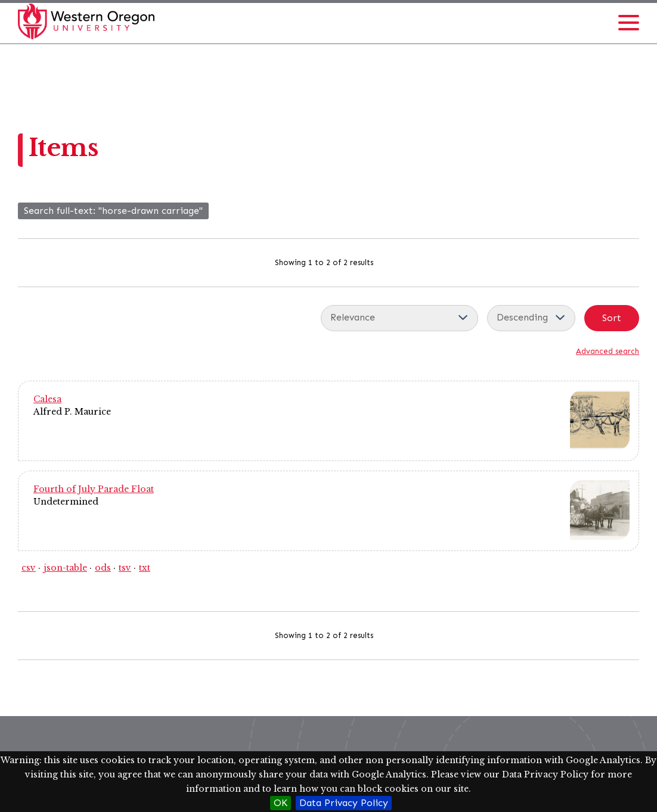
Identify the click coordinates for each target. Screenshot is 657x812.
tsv (125, 568)
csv (29, 568)
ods (103, 568)
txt (145, 568)
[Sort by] (399, 318)
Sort (612, 318)
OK (281, 803)
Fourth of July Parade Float (94, 489)
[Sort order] (531, 318)
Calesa (47, 399)
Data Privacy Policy (344, 803)
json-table (65, 568)
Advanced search (608, 351)
